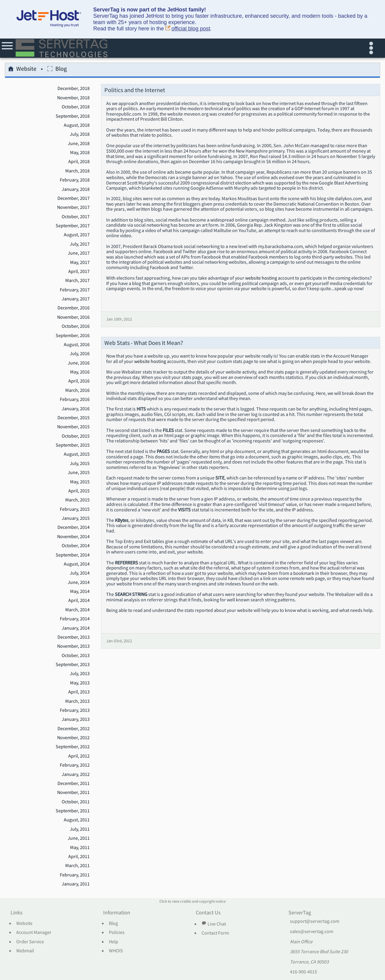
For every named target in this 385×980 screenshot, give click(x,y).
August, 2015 (77, 454)
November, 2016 (73, 317)
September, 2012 (73, 747)
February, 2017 (75, 290)
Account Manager (34, 932)
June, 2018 (79, 144)
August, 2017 (77, 235)
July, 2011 (80, 829)
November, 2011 (73, 792)
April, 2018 (79, 162)
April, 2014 (79, 600)
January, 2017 (76, 299)
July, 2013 (80, 674)
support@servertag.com (315, 921)
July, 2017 (80, 244)
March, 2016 (77, 390)
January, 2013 (76, 719)
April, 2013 (79, 692)
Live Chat (214, 924)
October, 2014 (76, 546)
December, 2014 (74, 527)
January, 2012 (76, 774)
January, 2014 (76, 628)
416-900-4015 (303, 972)
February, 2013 (75, 710)
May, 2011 (80, 848)
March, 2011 (77, 866)
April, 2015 (79, 491)
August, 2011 (77, 820)
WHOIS (116, 951)
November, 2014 (73, 537)
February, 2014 (75, 619)
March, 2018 (77, 171)
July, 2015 (80, 464)
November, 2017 (73, 207)
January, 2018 (76, 189)
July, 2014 (80, 573)
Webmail (25, 951)
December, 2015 (74, 418)
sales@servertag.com (312, 932)
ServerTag (300, 913)
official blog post (188, 29)
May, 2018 (80, 153)
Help (114, 942)
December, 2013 (74, 637)
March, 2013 (77, 701)
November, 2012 (73, 738)
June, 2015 (79, 473)
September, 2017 (73, 226)
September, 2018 (73, 116)
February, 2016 (75, 399)
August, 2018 (77, 125)
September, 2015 (73, 445)
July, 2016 (80, 354)
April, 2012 (79, 756)
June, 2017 (79, 253)
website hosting (261, 278)
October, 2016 (76, 326)
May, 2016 (80, 372)
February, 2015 (75, 509)
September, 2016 (73, 336)
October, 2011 (76, 802)
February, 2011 (75, 875)
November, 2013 (73, 646)
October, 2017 (76, 217)
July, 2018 (80, 134)
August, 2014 (77, 564)
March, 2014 (77, 610)
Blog (57, 70)
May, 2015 (80, 482)
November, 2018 (73, 98)
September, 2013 (73, 665)
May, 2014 (80, 591)
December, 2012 (74, 729)
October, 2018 (76, 107)
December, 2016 (74, 308)
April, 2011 (79, 857)
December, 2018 (74, 88)
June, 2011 (79, 838)
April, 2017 (79, 271)
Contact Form (215, 933)
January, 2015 (76, 518)
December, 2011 (74, 783)
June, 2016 (79, 363)
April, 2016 (79, 381)
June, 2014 (79, 582)
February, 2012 (75, 765)
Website (22, 70)
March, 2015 (77, 500)
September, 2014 (73, 555)
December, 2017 (74, 198)
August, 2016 (77, 345)
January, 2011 (76, 884)
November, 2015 (73, 427)
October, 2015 (76, 436)
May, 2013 (80, 683)
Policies (117, 932)
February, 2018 (75, 180)
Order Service (30, 942)
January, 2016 (76, 409)
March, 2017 (77, 281)
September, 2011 (73, 811)
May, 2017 (80, 262)
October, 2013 (76, 656)
